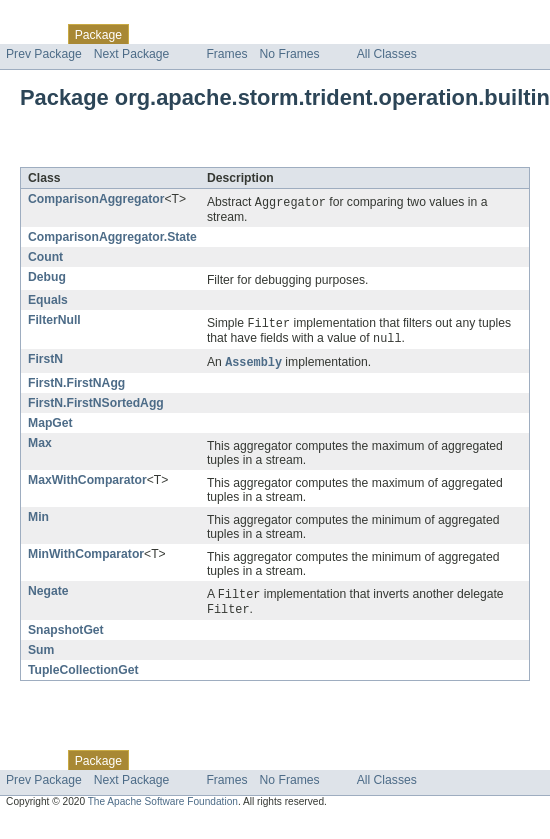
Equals (48, 301)
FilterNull (54, 321)
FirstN (45, 362)
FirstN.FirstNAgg (76, 387)
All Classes (387, 54)
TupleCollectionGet (83, 676)
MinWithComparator (86, 558)
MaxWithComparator (87, 484)
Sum (41, 656)
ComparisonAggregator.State (112, 238)
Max (40, 447)
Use (193, 34)
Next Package (132, 54)
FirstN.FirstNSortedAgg (96, 407)
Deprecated (284, 34)
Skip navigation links (55, 17)
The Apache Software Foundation (163, 807)
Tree (228, 34)
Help (381, 34)
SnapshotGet (66, 636)
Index (342, 34)
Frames (226, 54)
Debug (47, 278)
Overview (31, 34)
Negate (48, 595)
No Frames (290, 54)
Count (45, 258)
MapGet (50, 427)
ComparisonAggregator (96, 199)
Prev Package (44, 54)
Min (38, 521)
